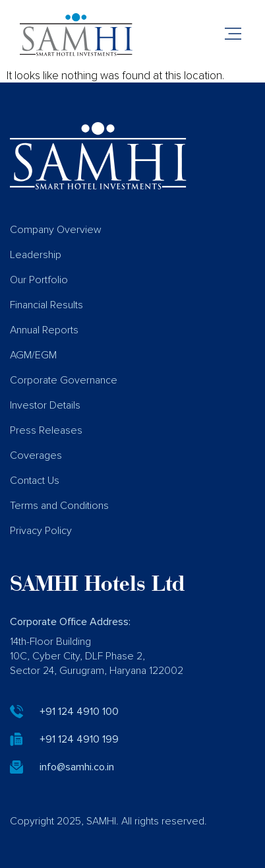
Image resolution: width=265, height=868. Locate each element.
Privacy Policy (41, 531)
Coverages (36, 455)
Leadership (36, 255)
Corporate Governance (64, 380)
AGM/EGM (33, 355)
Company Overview (56, 230)
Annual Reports (44, 330)
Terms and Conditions (59, 506)
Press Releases (46, 430)
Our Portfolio (39, 280)
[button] (233, 35)
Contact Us (35, 481)
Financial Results (46, 305)
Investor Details (45, 405)
